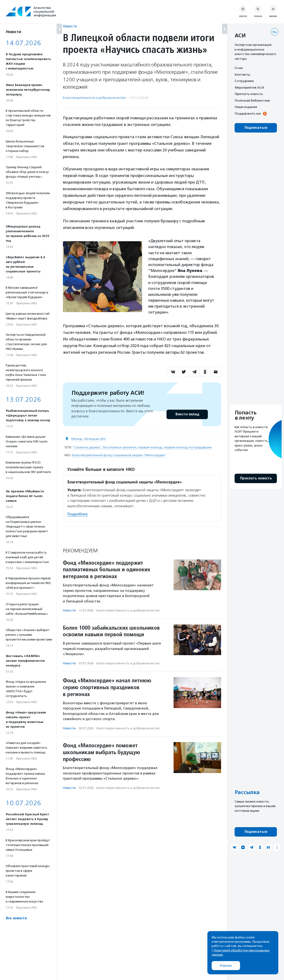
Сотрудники (244, 81)
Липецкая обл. (95, 439)
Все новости (16, 918)
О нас (239, 68)
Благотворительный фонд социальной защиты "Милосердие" (119, 455)
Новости (70, 26)
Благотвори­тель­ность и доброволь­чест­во (94, 98)
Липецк (77, 439)
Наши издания (246, 107)
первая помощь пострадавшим (188, 447)
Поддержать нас (248, 113)
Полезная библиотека (252, 100)
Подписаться (256, 128)
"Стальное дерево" (87, 447)
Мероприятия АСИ (249, 87)
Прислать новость (249, 94)
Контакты (242, 74)
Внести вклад (187, 414)
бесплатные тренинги (120, 447)
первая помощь (150, 447)
